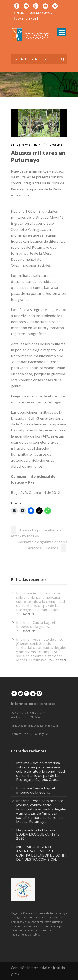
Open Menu (62, 32)
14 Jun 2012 (23, 145)
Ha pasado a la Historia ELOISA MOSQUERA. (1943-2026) (39, 834)
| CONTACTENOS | (26, 18)
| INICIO (19, 13)
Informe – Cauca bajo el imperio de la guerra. (36, 624)
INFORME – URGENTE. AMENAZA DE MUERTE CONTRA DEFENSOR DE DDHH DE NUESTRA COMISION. (41, 853)
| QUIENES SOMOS (40, 13)
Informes (55, 145)
